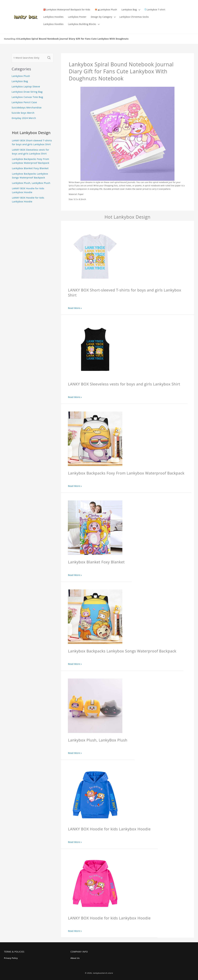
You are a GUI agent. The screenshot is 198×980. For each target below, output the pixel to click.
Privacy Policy (11, 958)
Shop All (15, 39)
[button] (131, 10)
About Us (75, 958)
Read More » (75, 308)
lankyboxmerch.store (103, 973)
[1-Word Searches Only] (29, 58)
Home (7, 39)
